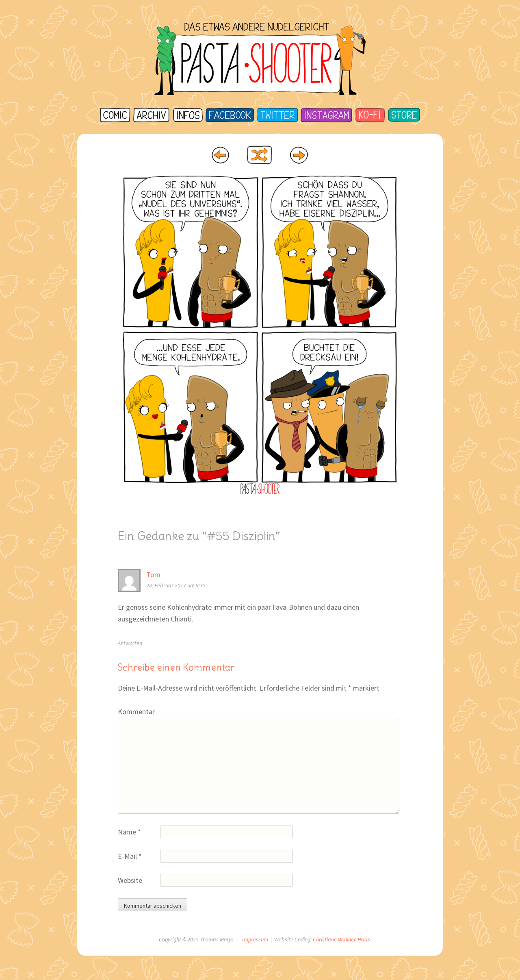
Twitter (277, 115)
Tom (153, 575)
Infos (187, 115)
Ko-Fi (370, 115)
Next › (299, 155)
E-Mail (130, 856)
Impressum (255, 939)
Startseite (116, 115)
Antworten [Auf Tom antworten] (130, 643)
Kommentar (136, 712)
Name (129, 832)
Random (259, 155)
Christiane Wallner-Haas (341, 939)
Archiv (151, 115)
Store (404, 115)
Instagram (326, 115)
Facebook (230, 115)
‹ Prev (221, 155)
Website (130, 880)
